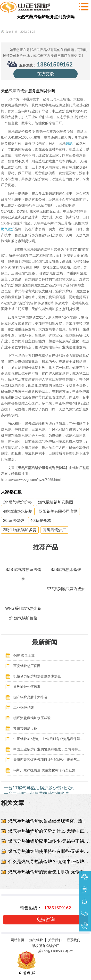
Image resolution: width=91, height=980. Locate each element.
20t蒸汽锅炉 (14, 521)
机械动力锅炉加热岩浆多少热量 (37, 676)
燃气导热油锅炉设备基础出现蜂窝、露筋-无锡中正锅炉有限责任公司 (49, 821)
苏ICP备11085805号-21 (56, 951)
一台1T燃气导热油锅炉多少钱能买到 (39, 788)
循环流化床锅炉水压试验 (32, 718)
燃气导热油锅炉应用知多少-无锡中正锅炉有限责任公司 (49, 841)
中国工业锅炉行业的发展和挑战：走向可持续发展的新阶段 (49, 749)
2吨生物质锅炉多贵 (20, 530)
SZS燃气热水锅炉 (66, 570)
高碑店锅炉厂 (54, 530)
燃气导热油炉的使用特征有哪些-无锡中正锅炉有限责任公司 (49, 851)
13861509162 (55, 64)
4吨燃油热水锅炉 (18, 511)
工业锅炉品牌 (24, 708)
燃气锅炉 (8, 229)
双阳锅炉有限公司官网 (58, 511)
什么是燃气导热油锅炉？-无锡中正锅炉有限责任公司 (49, 862)
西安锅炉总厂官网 (27, 666)
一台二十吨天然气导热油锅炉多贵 (37, 794)
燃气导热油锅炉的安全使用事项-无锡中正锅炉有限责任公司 (49, 872)
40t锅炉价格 (41, 521)
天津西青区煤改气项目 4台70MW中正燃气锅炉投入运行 (49, 760)
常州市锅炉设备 (25, 728)
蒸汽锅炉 (20, 91)
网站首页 (17, 940)
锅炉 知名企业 (24, 655)
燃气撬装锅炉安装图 (56, 502)
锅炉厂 (71, 143)
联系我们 (74, 940)
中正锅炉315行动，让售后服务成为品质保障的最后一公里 (49, 739)
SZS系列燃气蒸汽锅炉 (66, 589)
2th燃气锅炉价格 (17, 502)
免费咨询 (46, 919)
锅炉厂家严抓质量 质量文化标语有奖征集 (44, 770)
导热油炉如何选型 (27, 687)
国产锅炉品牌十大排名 (30, 697)
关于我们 (55, 940)
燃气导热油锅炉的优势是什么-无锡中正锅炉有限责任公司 (49, 831)
